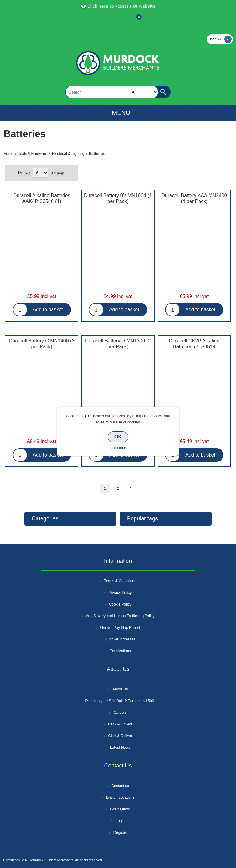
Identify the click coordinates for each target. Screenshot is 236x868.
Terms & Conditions (120, 581)
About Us (120, 689)
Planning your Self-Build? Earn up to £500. (120, 701)
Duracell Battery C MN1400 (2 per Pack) (42, 344)
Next (131, 488)
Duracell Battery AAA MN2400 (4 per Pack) (194, 198)
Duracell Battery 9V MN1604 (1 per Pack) (118, 198)
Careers (120, 713)
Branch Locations (120, 797)
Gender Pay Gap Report (120, 628)
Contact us (120, 786)
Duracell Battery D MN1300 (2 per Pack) (118, 344)
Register (101, 20)
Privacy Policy (120, 593)
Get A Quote (120, 809)
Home (9, 154)
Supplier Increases (120, 639)
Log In (117, 20)
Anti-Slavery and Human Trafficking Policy (120, 616)
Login (120, 821)
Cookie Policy (120, 604)
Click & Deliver (120, 736)
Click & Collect (120, 724)
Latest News (120, 748)
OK (118, 437)
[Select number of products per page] (41, 173)
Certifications (120, 651)
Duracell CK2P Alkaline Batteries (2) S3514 (194, 344)
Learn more (118, 448)
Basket (134, 20)
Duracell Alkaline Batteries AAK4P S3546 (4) (42, 198)
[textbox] (112, 92)
